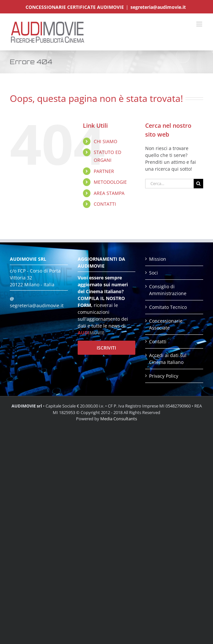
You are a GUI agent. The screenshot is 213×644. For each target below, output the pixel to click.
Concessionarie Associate (166, 324)
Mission (158, 259)
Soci (154, 273)
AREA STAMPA (109, 193)
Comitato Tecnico (168, 307)
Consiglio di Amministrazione (168, 290)
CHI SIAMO (106, 141)
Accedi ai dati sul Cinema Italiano (168, 359)
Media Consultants (119, 419)
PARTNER (104, 171)
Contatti (158, 341)
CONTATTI (105, 204)
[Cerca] (198, 184)
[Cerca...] (169, 184)
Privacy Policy (164, 376)
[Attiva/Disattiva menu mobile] (200, 24)
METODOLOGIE (110, 182)
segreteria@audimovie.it (158, 7)
